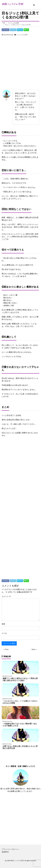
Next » (34, 649)
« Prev (6, 649)
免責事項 (5, 852)
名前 (3, 624)
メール (4, 633)
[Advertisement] (20, 63)
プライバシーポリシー (10, 849)
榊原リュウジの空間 (17, 861)
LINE (26, 30)
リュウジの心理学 (22, 35)
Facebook (6, 30)
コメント (6, 596)
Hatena (20, 30)
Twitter (13, 30)
